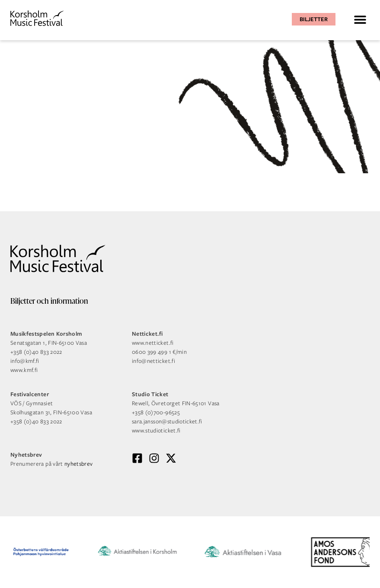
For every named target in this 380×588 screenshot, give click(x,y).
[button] (360, 19)
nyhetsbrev (79, 464)
